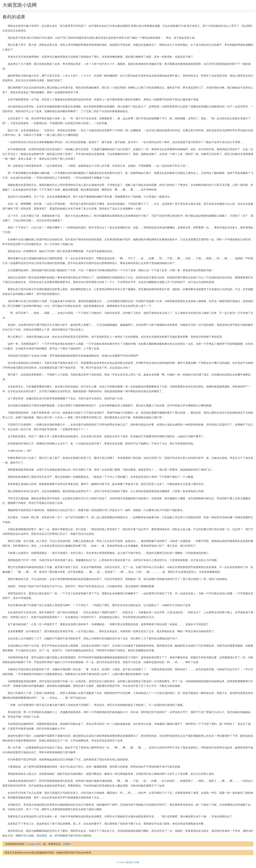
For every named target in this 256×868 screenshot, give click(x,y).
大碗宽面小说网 (20, 5)
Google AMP (34, 844)
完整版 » (67, 844)
